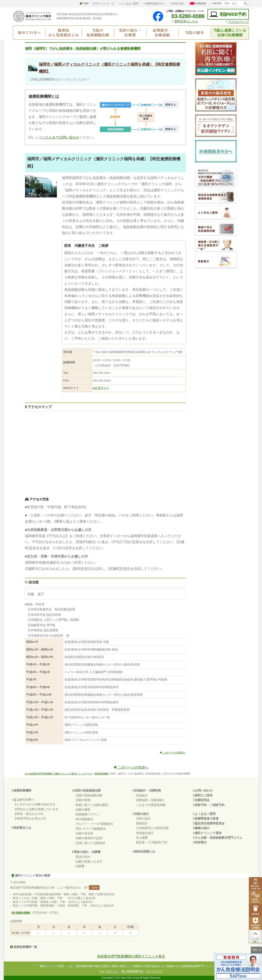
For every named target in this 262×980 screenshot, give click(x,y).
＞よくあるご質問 (128, 4)
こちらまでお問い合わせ (61, 137)
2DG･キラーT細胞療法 (91, 829)
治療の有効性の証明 (89, 838)
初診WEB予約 (228, 14)
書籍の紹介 (201, 828)
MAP (94, 888)
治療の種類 (83, 810)
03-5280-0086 (185, 16)
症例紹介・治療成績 (162, 33)
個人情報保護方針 (132, 971)
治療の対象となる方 (89, 861)
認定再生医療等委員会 (209, 823)
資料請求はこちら (186, 21)
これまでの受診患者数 (151, 805)
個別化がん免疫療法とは (64, 33)
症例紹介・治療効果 (147, 790)
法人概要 (142, 838)
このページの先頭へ (173, 753)
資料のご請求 (203, 795)
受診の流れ (83, 857)
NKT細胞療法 (84, 819)
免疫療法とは (21, 828)
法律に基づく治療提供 (90, 843)
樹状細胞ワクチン (87, 814)
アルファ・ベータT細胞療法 (94, 824)
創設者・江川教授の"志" (152, 842)
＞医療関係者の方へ (154, 4)
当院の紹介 (195, 32)
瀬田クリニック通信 (207, 833)
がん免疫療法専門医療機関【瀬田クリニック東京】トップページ (58, 774)
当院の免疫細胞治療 (98, 33)
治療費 (80, 866)
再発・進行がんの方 (29, 814)
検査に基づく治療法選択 (92, 805)
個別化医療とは (144, 851)
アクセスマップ (238, 22)
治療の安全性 (84, 833)
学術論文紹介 (145, 833)
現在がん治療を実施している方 (37, 809)
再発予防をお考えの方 (31, 818)
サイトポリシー (109, 971)
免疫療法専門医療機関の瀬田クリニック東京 (131, 956)
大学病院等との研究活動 (152, 828)
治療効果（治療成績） (151, 800)
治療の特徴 (83, 800)
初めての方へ (29, 32)
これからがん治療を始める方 (35, 804)
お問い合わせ (203, 790)
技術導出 (200, 842)
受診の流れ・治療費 (130, 33)
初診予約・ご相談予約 (209, 805)
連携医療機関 (102, 774)
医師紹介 (142, 823)
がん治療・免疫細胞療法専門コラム (218, 838)
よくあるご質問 (204, 814)
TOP (84, 4)
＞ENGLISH (176, 4)
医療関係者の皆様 (206, 818)
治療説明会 (201, 800)
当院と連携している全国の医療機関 (230, 33)
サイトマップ (154, 971)
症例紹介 (142, 795)
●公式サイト (101, 388)
